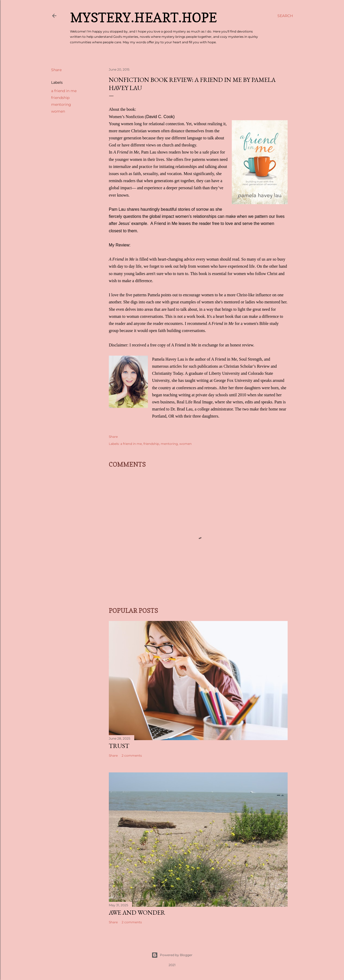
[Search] (285, 16)
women (58, 111)
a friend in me (64, 91)
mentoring (61, 104)
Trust (119, 746)
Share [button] (56, 70)
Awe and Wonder (137, 912)
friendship (60, 98)
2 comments (132, 755)
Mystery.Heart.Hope (143, 17)
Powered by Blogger (172, 955)
